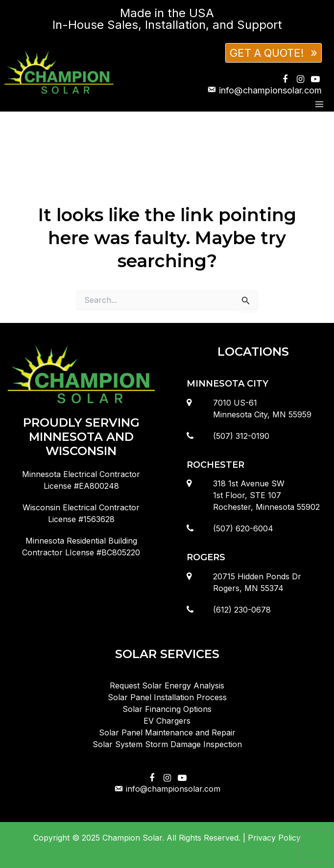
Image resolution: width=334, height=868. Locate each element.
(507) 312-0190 (241, 436)
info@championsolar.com (167, 789)
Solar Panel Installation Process (167, 697)
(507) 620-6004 (243, 528)
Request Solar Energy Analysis (167, 685)
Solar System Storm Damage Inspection (167, 744)
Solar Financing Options (167, 709)
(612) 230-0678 (242, 610)
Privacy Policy (274, 838)
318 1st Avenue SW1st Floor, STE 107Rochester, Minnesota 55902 (266, 495)
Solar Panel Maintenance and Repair (167, 732)
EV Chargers (167, 721)
